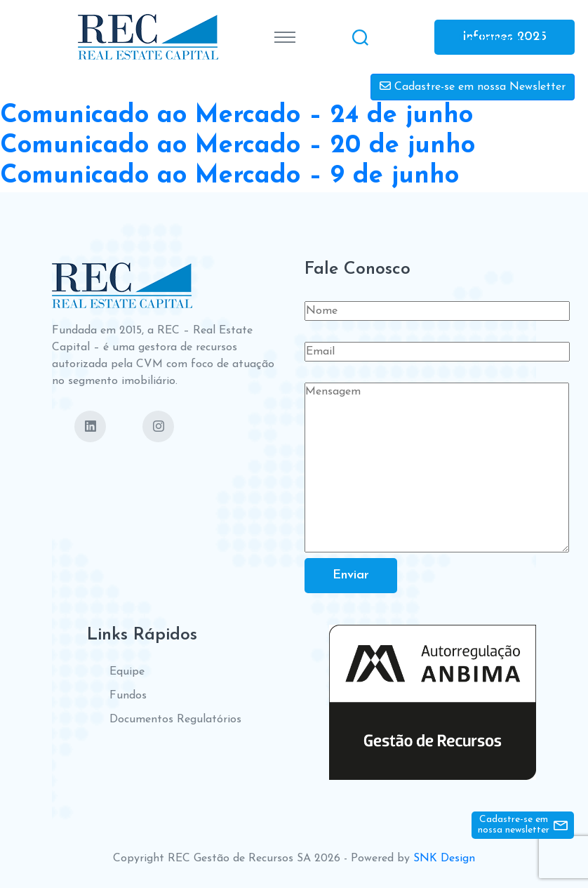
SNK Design (444, 859)
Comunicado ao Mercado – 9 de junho (229, 176)
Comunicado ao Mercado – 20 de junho (238, 146)
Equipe (127, 672)
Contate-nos (493, 38)
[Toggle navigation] (285, 37)
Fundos (128, 696)
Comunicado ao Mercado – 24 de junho (236, 116)
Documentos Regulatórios (175, 720)
